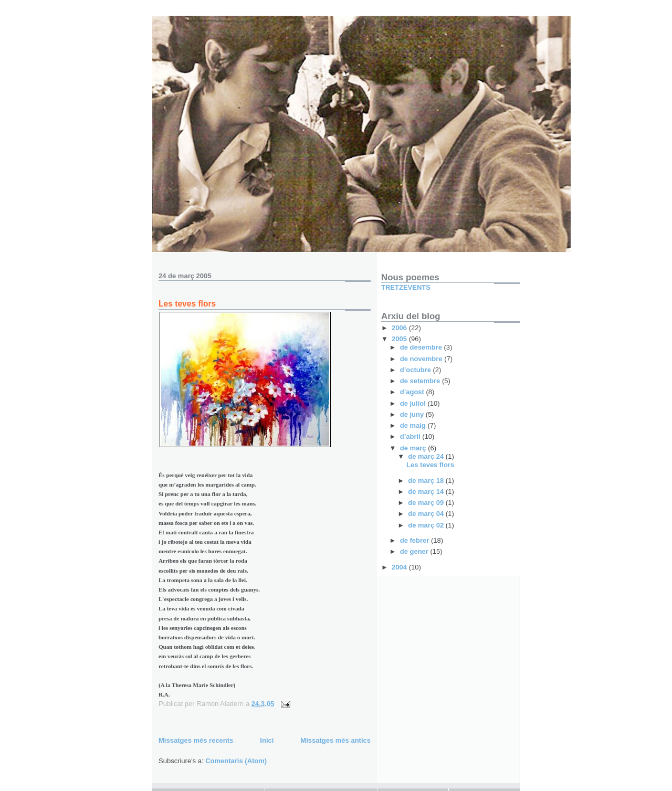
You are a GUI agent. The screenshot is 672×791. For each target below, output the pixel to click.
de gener (415, 551)
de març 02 (427, 525)
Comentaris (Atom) (236, 761)
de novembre (422, 359)
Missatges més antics (335, 740)
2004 (400, 567)
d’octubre (417, 370)
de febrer (416, 540)
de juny (413, 414)
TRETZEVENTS (406, 287)
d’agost (413, 392)
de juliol (414, 403)
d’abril (411, 436)
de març (414, 448)
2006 (400, 328)
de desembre (422, 347)
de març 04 (427, 514)
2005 (400, 339)
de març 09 (427, 503)
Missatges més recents (196, 740)
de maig (414, 425)
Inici (267, 740)
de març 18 (427, 481)
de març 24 (427, 456)
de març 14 (427, 492)
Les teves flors (187, 304)
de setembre (421, 381)
